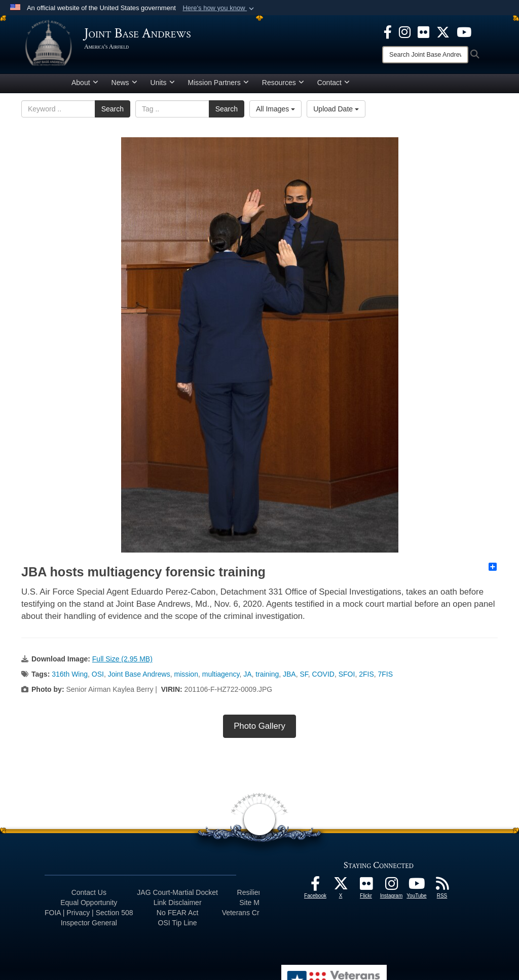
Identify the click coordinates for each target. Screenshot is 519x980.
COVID (323, 674)
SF (304, 674)
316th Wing (70, 674)
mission (186, 674)
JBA (289, 674)
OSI (98, 674)
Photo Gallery (259, 726)
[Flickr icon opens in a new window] (423, 31)
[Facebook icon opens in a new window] (388, 31)
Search (113, 109)
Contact (333, 83)
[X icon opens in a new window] (443, 31)
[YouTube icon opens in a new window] (464, 31)
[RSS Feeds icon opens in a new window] (442, 886)
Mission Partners (218, 83)
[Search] (425, 55)
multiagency (221, 674)
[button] (219, 8)
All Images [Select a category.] (275, 109)
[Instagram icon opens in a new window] (405, 31)
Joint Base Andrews (139, 674)
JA (247, 674)
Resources (283, 83)
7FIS (386, 674)
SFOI (347, 674)
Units (163, 83)
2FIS (366, 674)
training (267, 674)
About (85, 83)
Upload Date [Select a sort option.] (336, 109)
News (124, 83)
